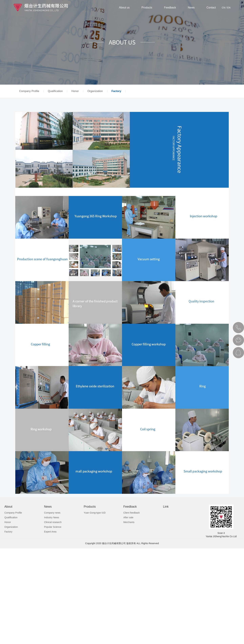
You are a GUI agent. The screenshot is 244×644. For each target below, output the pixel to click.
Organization (95, 91)
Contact (211, 8)
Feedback (170, 8)
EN (229, 8)
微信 (238, 340)
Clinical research (53, 522)
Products (147, 8)
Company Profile (29, 91)
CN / (224, 8)
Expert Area (50, 532)
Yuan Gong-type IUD (95, 513)
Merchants (129, 522)
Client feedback (132, 513)
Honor (75, 91)
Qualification (55, 91)
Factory (116, 91)
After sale (128, 517)
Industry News (52, 517)
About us (124, 8)
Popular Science (53, 527)
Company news (52, 513)
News (191, 8)
